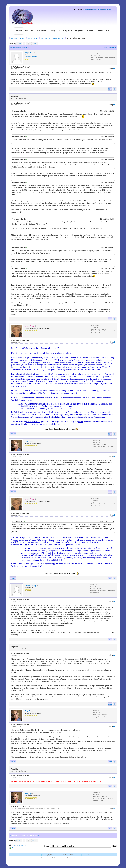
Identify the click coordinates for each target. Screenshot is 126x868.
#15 (114, 515)
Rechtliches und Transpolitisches (51, 38)
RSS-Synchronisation (75, 855)
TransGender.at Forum (18, 38)
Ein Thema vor (32, 835)
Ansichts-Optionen (110, 47)
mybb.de (55, 858)
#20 (114, 809)
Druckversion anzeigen (19, 845)
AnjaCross (29, 53)
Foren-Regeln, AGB (47, 855)
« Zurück (19, 44)
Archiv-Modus (65, 855)
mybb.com (50, 858)
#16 (114, 601)
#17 (114, 655)
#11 (114, 69)
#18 (114, 726)
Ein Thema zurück (18, 835)
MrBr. (63, 858)
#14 (114, 456)
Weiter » (35, 44)
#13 (114, 342)
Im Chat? (29, 30)
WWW (13, 434)
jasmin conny (30, 585)
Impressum (57, 855)
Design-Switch (109, 9)
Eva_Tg (28, 441)
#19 (114, 777)
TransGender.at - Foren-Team (87, 858)
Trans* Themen (33, 38)
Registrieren (97, 9)
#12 (114, 105)
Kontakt (39, 855)
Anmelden (87, 9)
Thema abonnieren (18, 848)
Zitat (110, 89)
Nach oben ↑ (86, 855)
